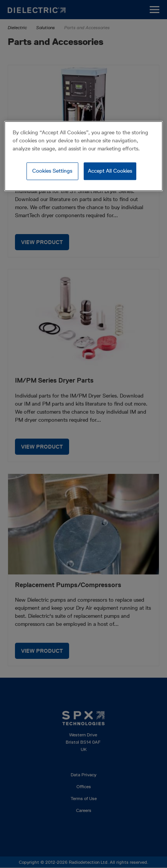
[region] (83, 156)
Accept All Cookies (110, 171)
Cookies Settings (52, 171)
